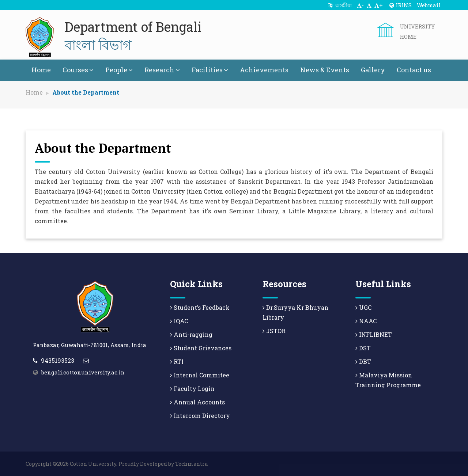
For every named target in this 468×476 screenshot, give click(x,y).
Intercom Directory (200, 416)
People (119, 70)
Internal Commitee (200, 375)
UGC (363, 307)
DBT (363, 361)
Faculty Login (192, 389)
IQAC (179, 321)
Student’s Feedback (200, 307)
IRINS (401, 5)
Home (41, 70)
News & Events (325, 70)
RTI (177, 361)
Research (162, 70)
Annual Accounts (197, 402)
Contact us (414, 70)
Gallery (373, 70)
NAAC (366, 321)
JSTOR (274, 331)
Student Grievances (201, 348)
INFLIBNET (374, 334)
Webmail (429, 5)
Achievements (264, 70)
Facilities (210, 70)
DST (363, 348)
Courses (78, 70)
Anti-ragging (191, 334)
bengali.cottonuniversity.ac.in (83, 372)
